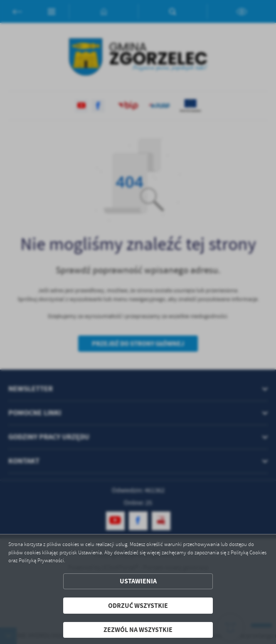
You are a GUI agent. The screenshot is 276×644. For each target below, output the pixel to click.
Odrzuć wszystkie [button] (138, 606)
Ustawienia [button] (138, 581)
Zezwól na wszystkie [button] (138, 630)
